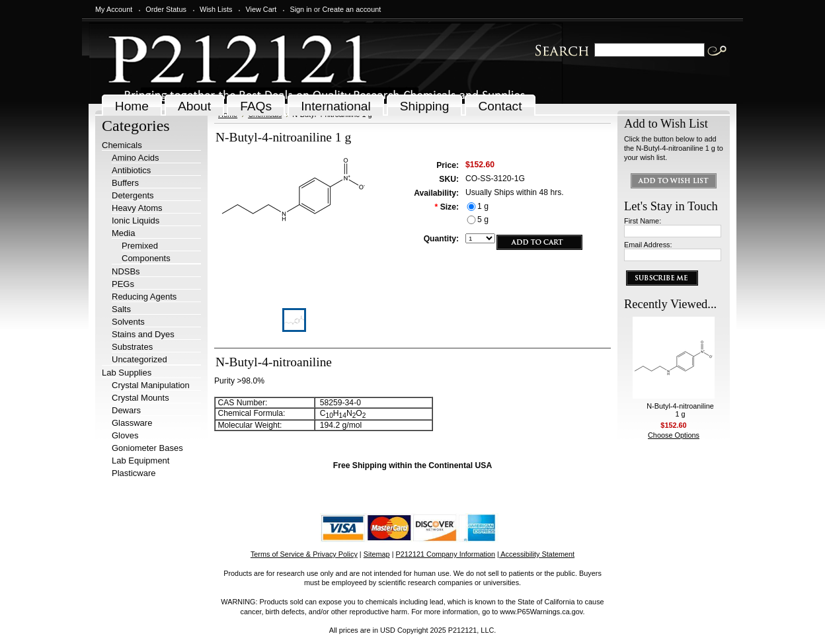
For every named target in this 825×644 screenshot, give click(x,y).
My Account (114, 9)
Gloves (125, 435)
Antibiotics (131, 170)
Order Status (166, 9)
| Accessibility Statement (536, 554)
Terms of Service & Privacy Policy (304, 554)
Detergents (133, 195)
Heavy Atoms (137, 208)
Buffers (125, 183)
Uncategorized (139, 359)
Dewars (126, 410)
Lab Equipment (140, 461)
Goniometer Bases (147, 448)
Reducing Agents (144, 297)
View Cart (261, 9)
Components (146, 258)
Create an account (351, 9)
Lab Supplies (127, 373)
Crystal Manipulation (151, 385)
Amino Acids (136, 158)
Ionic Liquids (136, 221)
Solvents (128, 322)
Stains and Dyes (143, 334)
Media (123, 233)
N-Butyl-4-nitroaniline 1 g (680, 410)
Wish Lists (216, 9)
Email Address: (648, 245)
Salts (121, 309)
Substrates (132, 347)
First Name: (643, 221)
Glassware (132, 423)
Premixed (140, 246)
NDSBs (126, 271)
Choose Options (674, 435)
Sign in (300, 9)
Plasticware (134, 473)
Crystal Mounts (140, 398)
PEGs (123, 284)
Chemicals (122, 145)
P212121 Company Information (446, 554)
